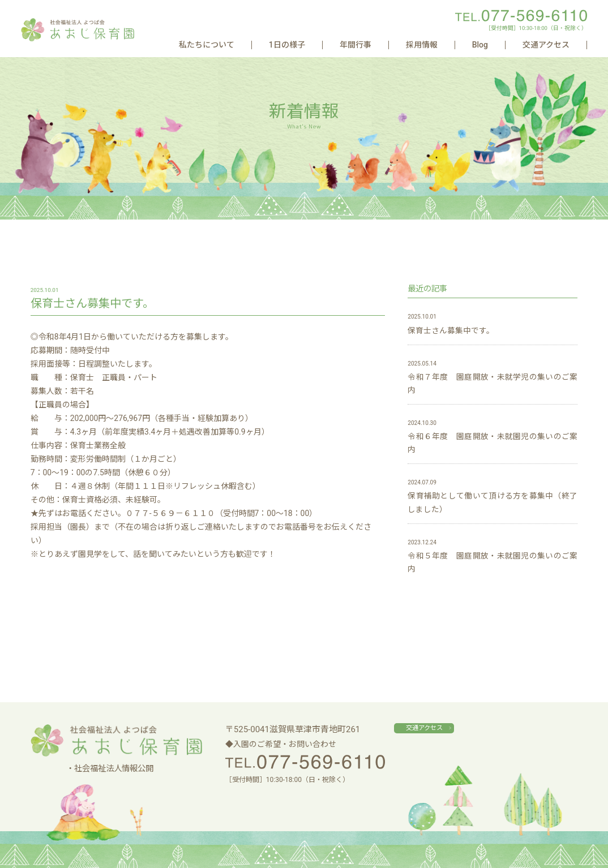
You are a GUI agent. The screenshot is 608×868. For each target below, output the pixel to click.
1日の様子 (399, 45)
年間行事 (443, 45)
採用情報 (484, 45)
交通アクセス (559, 45)
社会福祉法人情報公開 (114, 769)
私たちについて (345, 45)
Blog (518, 45)
